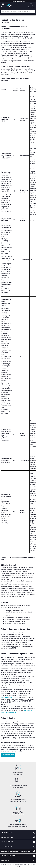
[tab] (18, 833)
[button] (18, 1)
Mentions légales (6, 865)
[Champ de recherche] (18, 11)
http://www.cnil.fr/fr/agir (9, 697)
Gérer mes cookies (8, 755)
